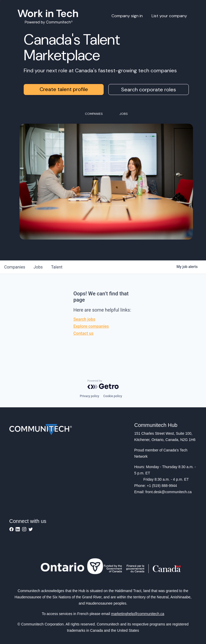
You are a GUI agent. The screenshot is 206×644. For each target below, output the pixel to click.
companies (15, 267)
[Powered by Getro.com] (103, 384)
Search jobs (84, 319)
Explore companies (91, 326)
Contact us (83, 333)
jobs (38, 267)
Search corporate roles (149, 90)
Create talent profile (64, 89)
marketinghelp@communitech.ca (138, 614)
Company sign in (127, 16)
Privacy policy (89, 396)
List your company (169, 16)
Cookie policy (113, 396)
